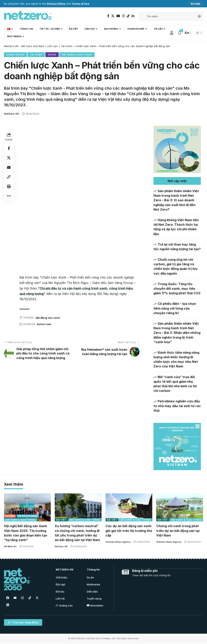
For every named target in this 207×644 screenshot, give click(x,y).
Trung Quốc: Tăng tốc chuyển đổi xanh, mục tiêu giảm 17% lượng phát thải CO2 (177, 289)
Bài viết (61, 520)
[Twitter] (113, 16)
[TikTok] (128, 16)
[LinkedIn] (133, 16)
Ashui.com (44, 324)
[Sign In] (172, 33)
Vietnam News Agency (118, 542)
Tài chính (36, 55)
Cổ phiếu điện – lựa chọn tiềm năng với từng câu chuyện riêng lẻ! (175, 308)
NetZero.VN (11, 114)
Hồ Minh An (10, 547)
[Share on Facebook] (9, 148)
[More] (9, 196)
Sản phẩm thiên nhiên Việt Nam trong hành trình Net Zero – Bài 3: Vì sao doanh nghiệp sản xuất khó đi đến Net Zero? (176, 200)
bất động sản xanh (48, 318)
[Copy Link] (9, 177)
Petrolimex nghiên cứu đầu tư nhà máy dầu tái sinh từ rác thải (177, 406)
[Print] (9, 186)
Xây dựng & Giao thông (77, 55)
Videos (52, 55)
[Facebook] (108, 16)
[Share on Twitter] (9, 158)
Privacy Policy (56, 4)
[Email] (9, 167)
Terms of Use (80, 4)
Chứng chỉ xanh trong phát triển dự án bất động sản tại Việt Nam (178, 531)
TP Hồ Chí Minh (28, 516)
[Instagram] (123, 16)
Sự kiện (10, 516)
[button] (177, 181)
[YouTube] (118, 16)
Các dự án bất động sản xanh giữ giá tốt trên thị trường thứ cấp (129, 531)
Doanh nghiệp (15, 55)
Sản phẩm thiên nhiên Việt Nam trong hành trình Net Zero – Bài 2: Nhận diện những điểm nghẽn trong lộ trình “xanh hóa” (177, 333)
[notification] (180, 33)
